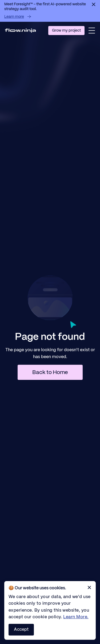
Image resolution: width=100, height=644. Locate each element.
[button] (92, 31)
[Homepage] (20, 30)
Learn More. (76, 617)
